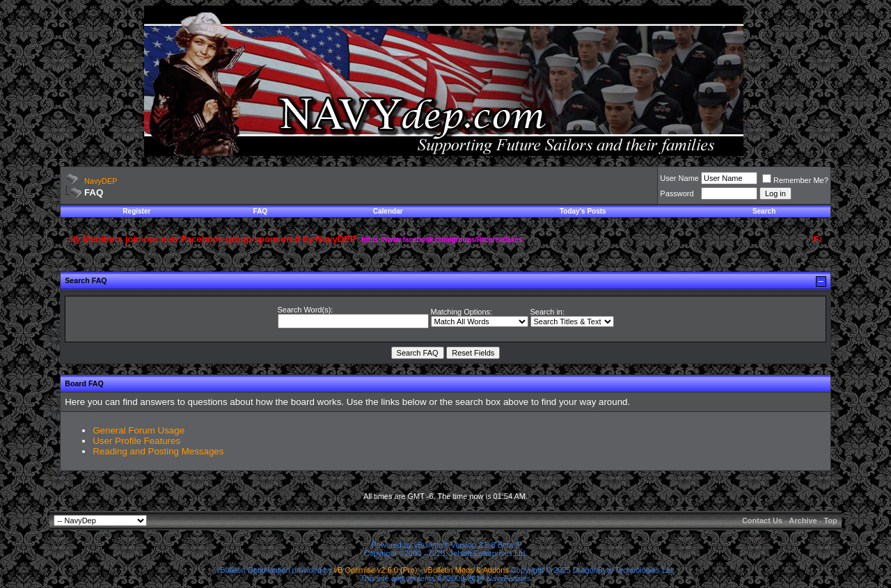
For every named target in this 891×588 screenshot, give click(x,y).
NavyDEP (101, 181)
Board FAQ (84, 383)
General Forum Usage (139, 430)
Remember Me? (795, 180)
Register (136, 211)
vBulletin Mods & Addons (466, 570)
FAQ (261, 211)
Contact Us (762, 521)
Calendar (388, 211)
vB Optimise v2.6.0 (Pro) (376, 570)
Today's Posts (583, 211)
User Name (679, 178)
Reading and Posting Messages (158, 451)
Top (830, 521)
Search (764, 211)
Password (677, 193)
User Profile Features (136, 441)
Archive (803, 521)
